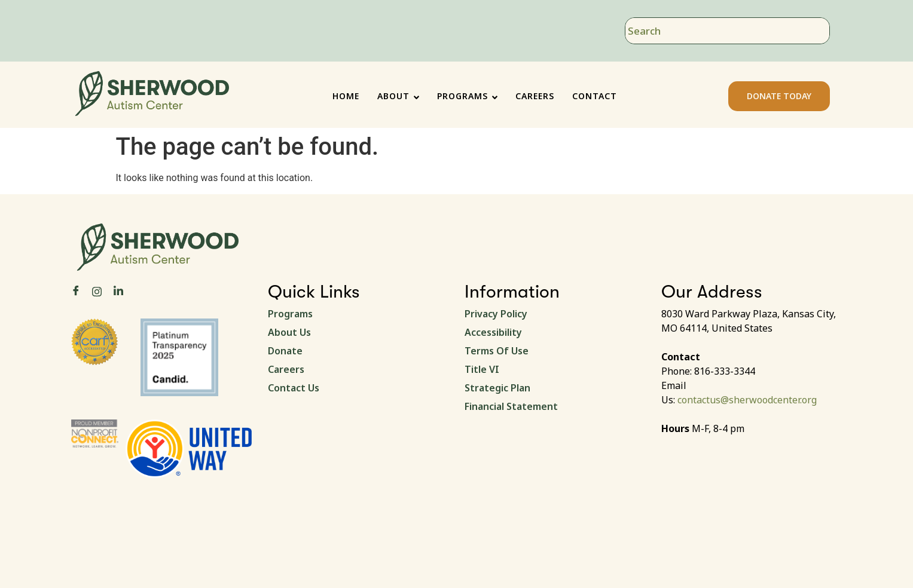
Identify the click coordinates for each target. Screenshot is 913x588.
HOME (346, 96)
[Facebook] (76, 291)
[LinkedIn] (118, 291)
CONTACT (595, 96)
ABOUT (398, 96)
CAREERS (535, 96)
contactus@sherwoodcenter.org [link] (747, 400)
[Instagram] (97, 291)
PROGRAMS (467, 96)
